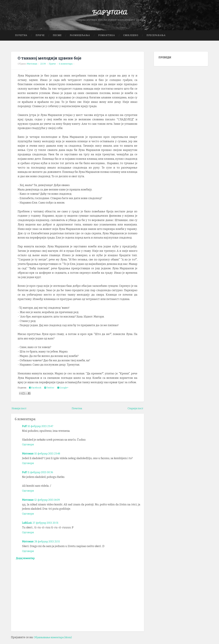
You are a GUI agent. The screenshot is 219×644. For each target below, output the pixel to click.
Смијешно (131, 39)
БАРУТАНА (110, 14)
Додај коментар (27, 562)
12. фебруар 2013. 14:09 (50, 503)
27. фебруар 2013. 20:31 (48, 526)
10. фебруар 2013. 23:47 (43, 430)
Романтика (107, 39)
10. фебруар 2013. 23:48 (50, 457)
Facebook (35, 391)
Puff (25, 430)
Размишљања (80, 39)
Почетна (21, 39)
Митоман (28, 457)
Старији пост (134, 412)
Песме (57, 39)
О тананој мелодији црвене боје (53, 61)
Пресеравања (156, 39)
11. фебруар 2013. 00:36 (43, 476)
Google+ (63, 391)
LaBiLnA (27, 526)
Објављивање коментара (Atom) (55, 642)
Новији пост (20, 412)
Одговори (29, 448)
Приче (40, 39)
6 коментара (66, 67)
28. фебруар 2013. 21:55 (50, 545)
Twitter (49, 391)
